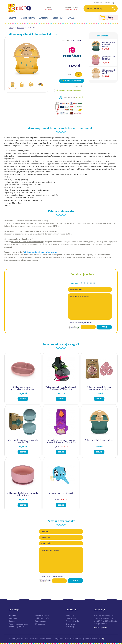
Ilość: (70, 74)
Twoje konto (70, 624)
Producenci (58, 18)
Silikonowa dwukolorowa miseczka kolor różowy (23, 494)
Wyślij (104, 327)
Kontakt (12, 621)
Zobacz (23, 399)
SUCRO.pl (101, 639)
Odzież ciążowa (28, 18)
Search (114, 8)
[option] (26, 59)
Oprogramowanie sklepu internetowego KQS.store (71, 639)
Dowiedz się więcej (100, 628)
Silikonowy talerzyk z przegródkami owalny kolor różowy (23, 389)
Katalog (11, 28)
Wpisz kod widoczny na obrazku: (81, 323)
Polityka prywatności (17, 627)
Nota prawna (40, 624)
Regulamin (13, 618)
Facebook (28, 8)
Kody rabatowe (41, 621)
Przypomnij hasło (72, 621)
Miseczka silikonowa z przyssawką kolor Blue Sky (23, 441)
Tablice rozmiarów (42, 618)
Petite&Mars (76, 40)
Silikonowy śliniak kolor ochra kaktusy (41, 252)
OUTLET (72, 18)
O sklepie (13, 616)
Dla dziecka (31, 28)
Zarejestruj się (109, 3)
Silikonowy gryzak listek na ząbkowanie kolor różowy (99, 388)
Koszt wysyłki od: (73, 97)
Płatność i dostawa (42, 616)
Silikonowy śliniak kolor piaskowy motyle (109, 72)
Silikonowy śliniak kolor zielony (99, 440)
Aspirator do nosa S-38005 (61, 493)
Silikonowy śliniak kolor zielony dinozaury (109, 44)
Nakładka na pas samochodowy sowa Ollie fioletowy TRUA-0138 (61, 441)
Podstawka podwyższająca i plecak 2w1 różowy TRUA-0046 (61, 388)
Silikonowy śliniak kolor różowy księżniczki (109, 58)
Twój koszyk (70, 627)
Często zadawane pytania (19, 624)
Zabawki (13, 18)
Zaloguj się (98, 3)
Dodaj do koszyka (73, 81)
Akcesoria (44, 18)
